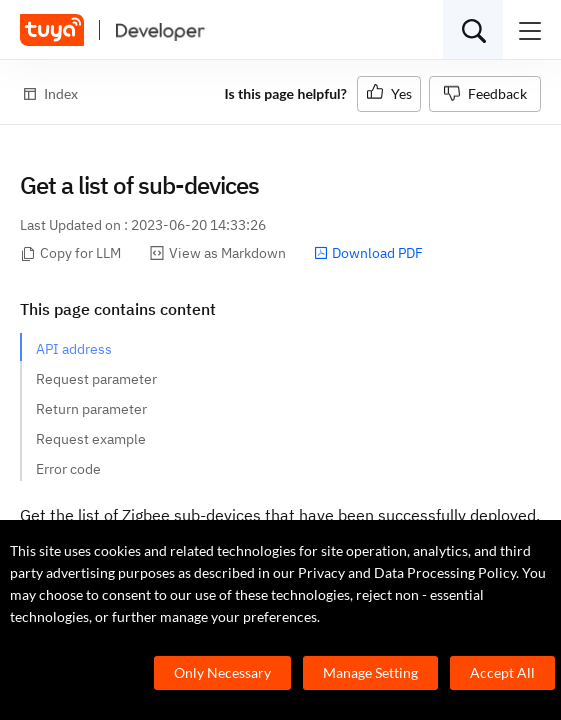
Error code (68, 469)
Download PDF (368, 253)
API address (74, 349)
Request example (91, 439)
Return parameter (91, 409)
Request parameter (96, 379)
